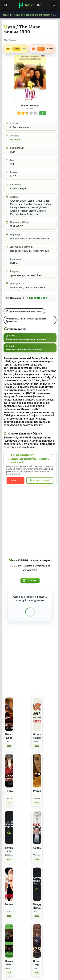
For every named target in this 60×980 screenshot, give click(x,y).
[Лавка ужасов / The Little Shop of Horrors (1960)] (37, 777)
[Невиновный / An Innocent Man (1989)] (9, 947)
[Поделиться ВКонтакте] (22, 726)
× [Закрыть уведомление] (53, 455)
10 (19, 113)
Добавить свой (37, 298)
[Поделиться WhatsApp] (39, 726)
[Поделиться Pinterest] (45, 726)
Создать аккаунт (42, 480)
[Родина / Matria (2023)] (37, 834)
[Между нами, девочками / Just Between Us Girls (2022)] (37, 947)
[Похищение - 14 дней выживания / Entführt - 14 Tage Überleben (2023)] (9, 890)
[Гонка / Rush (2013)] (9, 834)
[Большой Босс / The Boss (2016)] (9, 777)
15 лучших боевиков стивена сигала (24, 311)
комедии (15, 140)
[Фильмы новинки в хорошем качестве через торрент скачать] (30, 5)
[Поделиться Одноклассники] (33, 726)
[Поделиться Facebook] (27, 726)
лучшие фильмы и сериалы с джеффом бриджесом (26, 320)
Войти (16, 480)
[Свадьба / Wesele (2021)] (37, 890)
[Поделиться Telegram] (51, 726)
